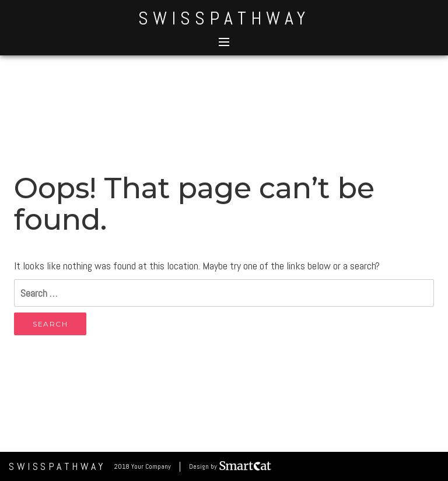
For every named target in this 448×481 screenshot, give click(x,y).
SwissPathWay (224, 18)
